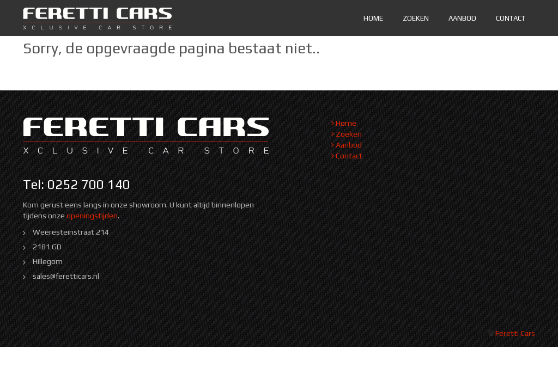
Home (373, 18)
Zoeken (416, 18)
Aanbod (462, 18)
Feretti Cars (515, 333)
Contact (511, 18)
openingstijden (92, 216)
